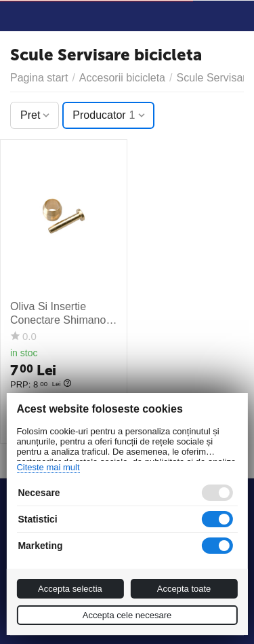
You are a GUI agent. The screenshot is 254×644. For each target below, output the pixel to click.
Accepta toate (184, 589)
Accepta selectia (70, 589)
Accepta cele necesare (127, 615)
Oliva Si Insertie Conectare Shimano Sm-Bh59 (58, 313)
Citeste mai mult (48, 467)
